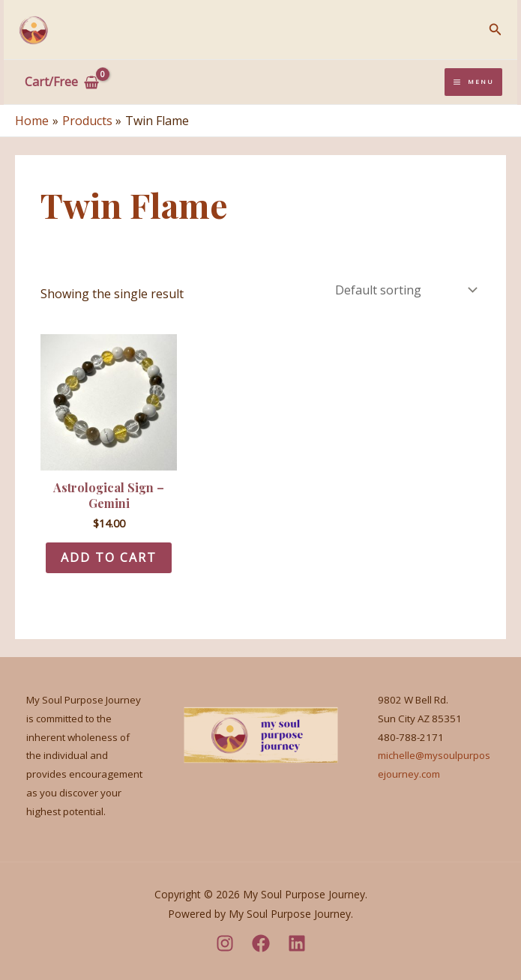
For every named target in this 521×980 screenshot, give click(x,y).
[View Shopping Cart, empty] (62, 82)
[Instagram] (225, 943)
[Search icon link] (496, 30)
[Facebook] (261, 943)
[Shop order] (405, 290)
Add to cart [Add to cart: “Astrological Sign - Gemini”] (109, 557)
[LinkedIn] (297, 943)
